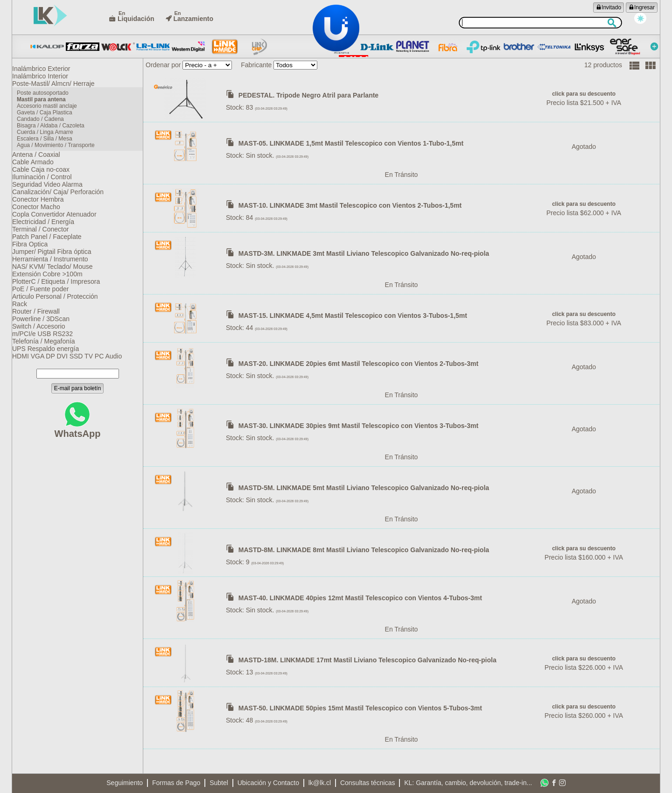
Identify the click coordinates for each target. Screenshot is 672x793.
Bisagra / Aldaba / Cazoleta (54, 133)
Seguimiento (125, 783)
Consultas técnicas (368, 783)
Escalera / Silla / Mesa (48, 148)
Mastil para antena (45, 104)
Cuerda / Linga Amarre (49, 141)
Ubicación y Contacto (268, 783)
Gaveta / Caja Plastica (48, 119)
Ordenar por (163, 65)
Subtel (219, 783)
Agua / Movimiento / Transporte (59, 156)
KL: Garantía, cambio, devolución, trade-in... (468, 783)
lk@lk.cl (320, 783)
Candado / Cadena (44, 126)
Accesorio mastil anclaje (51, 111)
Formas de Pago (176, 783)
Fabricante (256, 65)
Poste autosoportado (46, 96)
